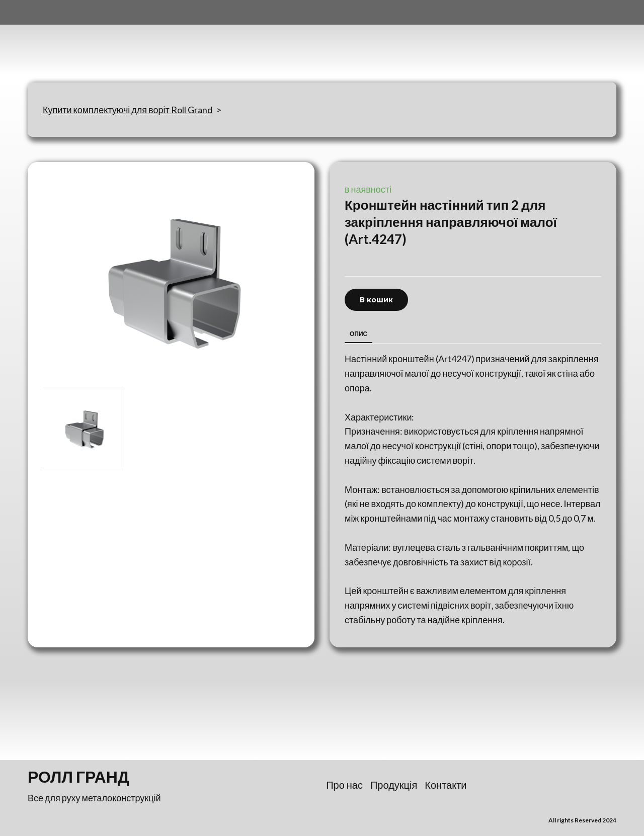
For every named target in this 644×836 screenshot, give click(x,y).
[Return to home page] (77, 41)
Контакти (446, 785)
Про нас (344, 785)
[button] (376, 300)
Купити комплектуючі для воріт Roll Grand (128, 110)
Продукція (394, 785)
